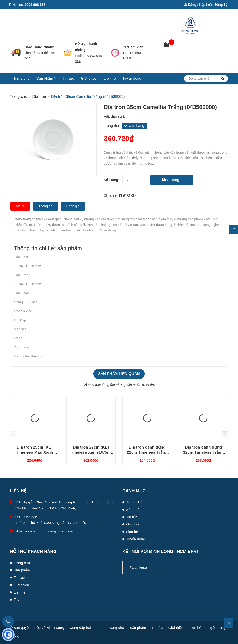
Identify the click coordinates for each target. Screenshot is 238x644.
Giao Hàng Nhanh (39, 47)
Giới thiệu (89, 78)
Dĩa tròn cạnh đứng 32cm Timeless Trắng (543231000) (203, 452)
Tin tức (68, 78)
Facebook (138, 568)
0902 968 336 (35, 5)
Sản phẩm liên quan (119, 374)
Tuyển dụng (132, 78)
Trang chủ (21, 78)
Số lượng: (111, 180)
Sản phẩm (46, 78)
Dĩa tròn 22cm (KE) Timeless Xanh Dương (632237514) (91, 452)
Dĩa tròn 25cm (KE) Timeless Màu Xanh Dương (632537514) (35, 452)
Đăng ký (221, 5)
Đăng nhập (195, 5)
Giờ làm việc (133, 47)
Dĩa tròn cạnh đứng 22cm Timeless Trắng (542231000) (147, 452)
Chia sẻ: (111, 195)
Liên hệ (109, 78)
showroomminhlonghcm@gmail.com (44, 531)
